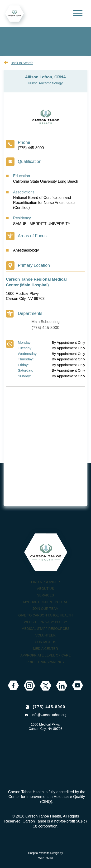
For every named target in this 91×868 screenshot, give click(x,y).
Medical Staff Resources (45, 629)
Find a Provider (45, 582)
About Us (45, 589)
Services (45, 595)
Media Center (45, 649)
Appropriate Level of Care (46, 655)
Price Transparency (45, 662)
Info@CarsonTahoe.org (49, 715)
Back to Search (22, 63)
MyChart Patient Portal (45, 602)
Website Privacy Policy (45, 622)
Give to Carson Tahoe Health (45, 615)
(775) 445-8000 (31, 148)
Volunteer (46, 635)
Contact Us (46, 642)
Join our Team (45, 609)
